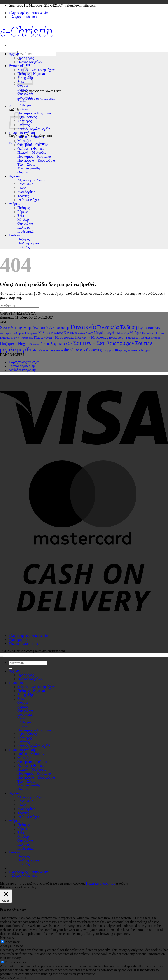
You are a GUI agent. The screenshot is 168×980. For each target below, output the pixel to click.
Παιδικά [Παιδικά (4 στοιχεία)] (5, 338)
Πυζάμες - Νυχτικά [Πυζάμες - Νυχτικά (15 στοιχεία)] (16, 344)
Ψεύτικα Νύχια (28, 200)
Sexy (21, 699)
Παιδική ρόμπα (28, 243)
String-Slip (25, 695)
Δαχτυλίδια (25, 184)
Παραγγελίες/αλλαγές (24, 362)
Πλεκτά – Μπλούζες (32, 152)
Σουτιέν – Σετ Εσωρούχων (36, 70)
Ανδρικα (15, 204)
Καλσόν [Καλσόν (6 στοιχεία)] (69, 333)
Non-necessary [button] (10, 958)
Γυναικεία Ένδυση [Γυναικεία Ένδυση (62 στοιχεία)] (117, 327)
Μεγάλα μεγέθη (29, 168)
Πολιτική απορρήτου (23, 644)
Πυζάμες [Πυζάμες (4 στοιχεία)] (145, 338)
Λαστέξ (23, 101)
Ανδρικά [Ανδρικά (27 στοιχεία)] (40, 328)
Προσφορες (26, 58)
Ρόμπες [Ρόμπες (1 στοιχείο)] (36, 344)
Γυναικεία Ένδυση (22, 133)
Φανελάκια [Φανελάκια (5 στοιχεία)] (41, 350)
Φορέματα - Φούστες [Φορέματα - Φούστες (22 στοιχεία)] (83, 350)
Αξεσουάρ (16, 176)
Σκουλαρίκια (26, 192)
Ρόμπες (23, 89)
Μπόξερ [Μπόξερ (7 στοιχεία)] (136, 333)
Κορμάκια (25, 97)
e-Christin (26, 31)
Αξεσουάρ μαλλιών (31, 180)
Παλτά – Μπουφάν (31, 137)
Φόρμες (23, 85)
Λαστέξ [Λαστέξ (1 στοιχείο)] (89, 333)
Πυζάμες (24, 208)
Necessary (12, 942)
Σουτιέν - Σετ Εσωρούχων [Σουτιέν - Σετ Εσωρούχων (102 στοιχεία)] (104, 343)
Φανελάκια (25, 93)
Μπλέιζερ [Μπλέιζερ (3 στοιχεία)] (123, 333)
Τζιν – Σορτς (26, 164)
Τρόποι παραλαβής (22, 366)
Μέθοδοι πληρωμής (23, 370)
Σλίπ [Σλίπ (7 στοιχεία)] (69, 344)
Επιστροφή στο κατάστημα (36, 98)
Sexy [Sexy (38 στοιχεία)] (5, 327)
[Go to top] (2, 656)
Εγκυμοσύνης (27, 117)
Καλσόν (23, 109)
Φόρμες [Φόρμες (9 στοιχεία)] (108, 350)
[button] (10, 106)
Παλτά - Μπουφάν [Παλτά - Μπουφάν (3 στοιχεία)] (22, 338)
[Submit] (2, 311)
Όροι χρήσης (18, 640)
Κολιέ (22, 188)
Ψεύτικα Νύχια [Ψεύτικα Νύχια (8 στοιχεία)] (139, 350)
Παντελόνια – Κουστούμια (36, 160)
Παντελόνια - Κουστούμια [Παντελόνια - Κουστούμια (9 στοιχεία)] (54, 338)
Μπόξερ (23, 219)
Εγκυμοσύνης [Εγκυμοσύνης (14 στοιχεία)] (150, 328)
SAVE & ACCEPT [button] (13, 978)
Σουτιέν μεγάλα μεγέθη (34, 129)
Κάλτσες (24, 227)
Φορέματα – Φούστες (33, 145)
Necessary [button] (7, 938)
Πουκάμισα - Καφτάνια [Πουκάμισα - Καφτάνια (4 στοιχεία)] (124, 338)
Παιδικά (14, 235)
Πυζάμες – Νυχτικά (31, 691)
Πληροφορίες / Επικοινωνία (28, 13)
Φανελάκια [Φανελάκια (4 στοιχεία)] (56, 350)
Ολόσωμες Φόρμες (31, 149)
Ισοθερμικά (26, 105)
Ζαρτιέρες (25, 121)
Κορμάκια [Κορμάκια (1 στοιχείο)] (80, 333)
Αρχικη (14, 54)
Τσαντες (23, 196)
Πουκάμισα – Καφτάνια (34, 113)
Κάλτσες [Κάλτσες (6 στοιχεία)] (44, 333)
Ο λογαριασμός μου (23, 17)
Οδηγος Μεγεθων (30, 62)
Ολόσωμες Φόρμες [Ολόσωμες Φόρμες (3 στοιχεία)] (153, 333)
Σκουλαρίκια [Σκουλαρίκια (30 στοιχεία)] (53, 344)
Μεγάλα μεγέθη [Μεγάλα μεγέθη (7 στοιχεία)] (105, 333)
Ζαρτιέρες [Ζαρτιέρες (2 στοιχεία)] (5, 333)
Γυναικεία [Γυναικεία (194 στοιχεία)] (83, 327)
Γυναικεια (16, 66)
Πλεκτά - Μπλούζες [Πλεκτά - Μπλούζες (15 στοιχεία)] (91, 337)
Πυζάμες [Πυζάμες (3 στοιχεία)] (156, 338)
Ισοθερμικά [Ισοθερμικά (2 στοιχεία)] (18, 333)
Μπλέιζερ (24, 141)
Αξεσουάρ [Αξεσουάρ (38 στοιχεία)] (59, 327)
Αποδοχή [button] (122, 883)
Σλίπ (21, 216)
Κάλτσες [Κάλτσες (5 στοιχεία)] (57, 333)
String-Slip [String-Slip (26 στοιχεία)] (21, 328)
